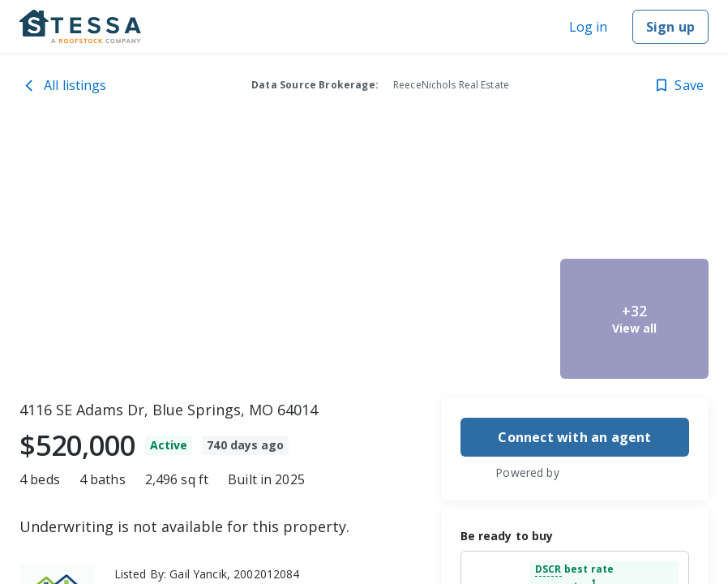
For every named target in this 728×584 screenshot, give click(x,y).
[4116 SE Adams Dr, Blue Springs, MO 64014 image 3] (480, 319)
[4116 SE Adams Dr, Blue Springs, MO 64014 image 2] (480, 192)
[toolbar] (364, 255)
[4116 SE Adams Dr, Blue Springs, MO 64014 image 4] (634, 192)
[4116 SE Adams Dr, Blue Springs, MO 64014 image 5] (634, 319)
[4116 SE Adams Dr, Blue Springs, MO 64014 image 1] (209, 255)
